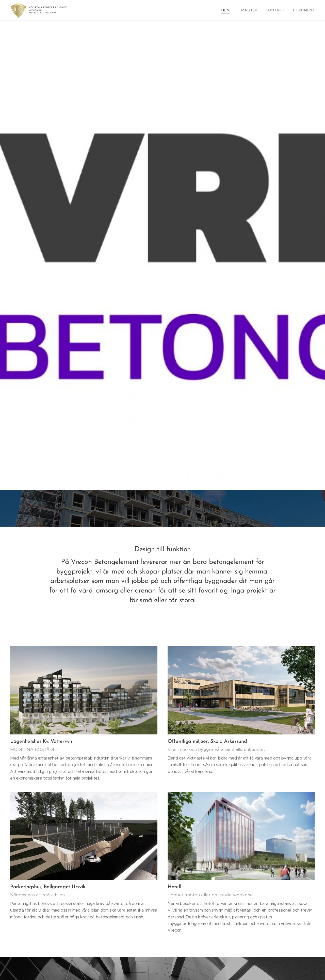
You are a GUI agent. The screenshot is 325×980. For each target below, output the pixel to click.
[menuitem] (234, 10)
